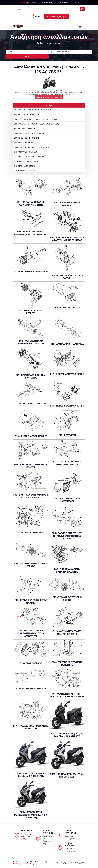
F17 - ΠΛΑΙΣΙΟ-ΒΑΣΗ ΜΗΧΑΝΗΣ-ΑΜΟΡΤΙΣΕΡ (31, 727)
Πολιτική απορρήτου (77, 863)
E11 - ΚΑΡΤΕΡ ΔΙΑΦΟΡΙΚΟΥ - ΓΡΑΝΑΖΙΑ (29, 157)
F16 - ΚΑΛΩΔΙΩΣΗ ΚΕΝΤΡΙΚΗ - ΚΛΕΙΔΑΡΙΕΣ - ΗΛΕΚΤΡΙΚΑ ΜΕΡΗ (67, 695)
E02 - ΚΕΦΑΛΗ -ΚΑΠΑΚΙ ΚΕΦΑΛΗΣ (27, 115)
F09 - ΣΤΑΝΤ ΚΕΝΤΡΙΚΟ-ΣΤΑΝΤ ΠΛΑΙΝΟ (31, 601)
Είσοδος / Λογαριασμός (56, 17)
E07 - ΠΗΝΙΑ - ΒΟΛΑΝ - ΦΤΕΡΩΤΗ (27, 138)
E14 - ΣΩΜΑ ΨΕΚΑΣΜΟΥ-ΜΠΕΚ (26, 171)
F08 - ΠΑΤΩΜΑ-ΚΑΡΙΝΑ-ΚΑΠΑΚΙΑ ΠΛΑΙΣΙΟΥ (67, 570)
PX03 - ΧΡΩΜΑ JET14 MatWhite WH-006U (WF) (67, 775)
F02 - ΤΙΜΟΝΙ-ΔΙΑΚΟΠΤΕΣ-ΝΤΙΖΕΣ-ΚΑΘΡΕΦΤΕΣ (67, 463)
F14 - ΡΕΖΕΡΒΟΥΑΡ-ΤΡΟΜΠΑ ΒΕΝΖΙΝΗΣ (67, 663)
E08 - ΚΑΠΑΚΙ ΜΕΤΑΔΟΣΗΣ (24, 143)
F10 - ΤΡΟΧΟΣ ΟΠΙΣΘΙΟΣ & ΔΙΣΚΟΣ (67, 598)
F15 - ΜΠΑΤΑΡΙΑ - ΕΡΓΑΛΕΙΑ (31, 688)
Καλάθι (35, 17)
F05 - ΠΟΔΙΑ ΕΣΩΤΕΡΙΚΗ (31, 532)
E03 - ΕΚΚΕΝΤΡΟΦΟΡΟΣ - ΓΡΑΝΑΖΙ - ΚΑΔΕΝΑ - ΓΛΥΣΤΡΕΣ (36, 119)
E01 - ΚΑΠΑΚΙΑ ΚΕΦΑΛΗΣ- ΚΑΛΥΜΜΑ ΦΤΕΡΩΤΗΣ (33, 110)
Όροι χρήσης (61, 863)
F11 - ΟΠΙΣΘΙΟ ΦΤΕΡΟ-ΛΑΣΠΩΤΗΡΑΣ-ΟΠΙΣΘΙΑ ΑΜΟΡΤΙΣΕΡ (31, 633)
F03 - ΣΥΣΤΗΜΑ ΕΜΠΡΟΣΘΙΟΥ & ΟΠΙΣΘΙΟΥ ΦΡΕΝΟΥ (31, 496)
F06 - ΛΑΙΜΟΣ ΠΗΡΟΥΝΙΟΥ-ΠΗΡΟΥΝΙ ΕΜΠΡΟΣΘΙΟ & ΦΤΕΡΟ (67, 536)
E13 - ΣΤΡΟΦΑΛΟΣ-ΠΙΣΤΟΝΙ (25, 166)
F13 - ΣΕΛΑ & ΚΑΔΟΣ (31, 663)
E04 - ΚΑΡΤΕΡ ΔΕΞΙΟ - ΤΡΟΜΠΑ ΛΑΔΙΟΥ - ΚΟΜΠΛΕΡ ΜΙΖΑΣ (36, 124)
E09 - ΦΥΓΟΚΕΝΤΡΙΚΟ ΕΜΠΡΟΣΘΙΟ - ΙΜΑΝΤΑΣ (32, 147)
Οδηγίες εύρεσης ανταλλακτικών (49, 97)
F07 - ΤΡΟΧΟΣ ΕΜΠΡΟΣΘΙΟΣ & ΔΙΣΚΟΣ (31, 565)
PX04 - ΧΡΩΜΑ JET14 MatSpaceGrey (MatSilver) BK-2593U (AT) (31, 815)
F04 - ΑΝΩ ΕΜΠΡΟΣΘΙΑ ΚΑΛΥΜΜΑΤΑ (67, 500)
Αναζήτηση (28, 56)
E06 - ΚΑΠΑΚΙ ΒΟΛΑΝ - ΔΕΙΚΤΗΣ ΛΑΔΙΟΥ (29, 133)
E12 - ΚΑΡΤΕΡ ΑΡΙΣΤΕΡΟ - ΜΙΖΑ (26, 161)
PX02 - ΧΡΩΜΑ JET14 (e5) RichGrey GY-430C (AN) (31, 775)
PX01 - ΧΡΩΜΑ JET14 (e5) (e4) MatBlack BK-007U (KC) (67, 735)
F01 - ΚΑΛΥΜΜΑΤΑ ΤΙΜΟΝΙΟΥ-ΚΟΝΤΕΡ (31, 466)
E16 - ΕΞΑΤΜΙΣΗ (67, 435)
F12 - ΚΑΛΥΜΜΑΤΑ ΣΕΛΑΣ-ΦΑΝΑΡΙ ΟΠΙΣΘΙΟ (67, 632)
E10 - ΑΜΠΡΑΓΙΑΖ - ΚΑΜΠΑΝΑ (25, 152)
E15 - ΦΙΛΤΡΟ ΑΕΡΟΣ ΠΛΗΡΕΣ (31, 436)
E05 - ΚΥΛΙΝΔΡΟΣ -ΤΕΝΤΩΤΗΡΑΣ (26, 129)
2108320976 (76, 2)
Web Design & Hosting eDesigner (25, 864)
